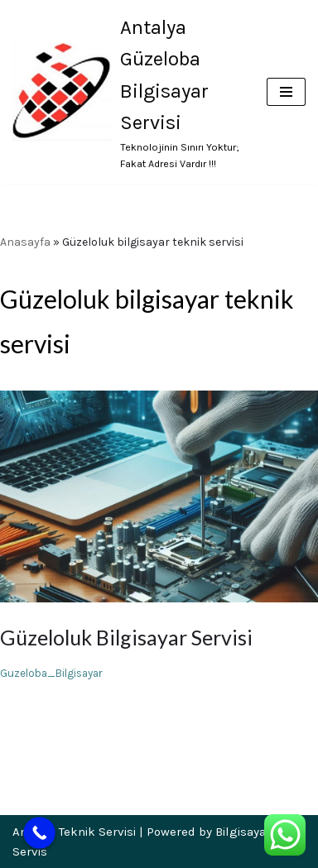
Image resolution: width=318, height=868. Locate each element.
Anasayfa (25, 242)
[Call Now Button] (39, 833)
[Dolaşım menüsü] (286, 92)
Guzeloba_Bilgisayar (51, 673)
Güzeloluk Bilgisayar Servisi (126, 637)
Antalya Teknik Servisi (74, 832)
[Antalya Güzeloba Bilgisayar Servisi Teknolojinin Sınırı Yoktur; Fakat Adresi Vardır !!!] (127, 92)
